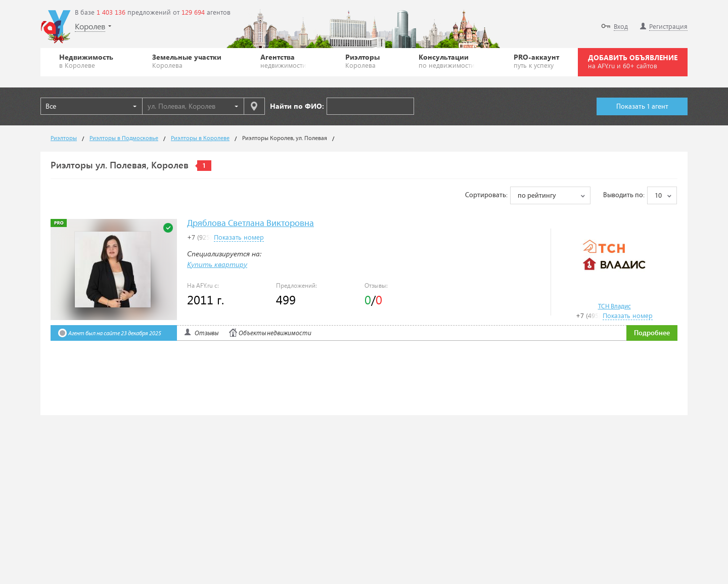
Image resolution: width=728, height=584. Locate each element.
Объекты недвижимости (275, 333)
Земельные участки (187, 61)
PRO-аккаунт (536, 61)
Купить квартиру (217, 264)
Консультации (447, 61)
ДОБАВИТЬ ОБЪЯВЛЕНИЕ (633, 61)
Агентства (283, 61)
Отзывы (207, 333)
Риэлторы (362, 61)
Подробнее (652, 333)
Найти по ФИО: (297, 106)
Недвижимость (86, 61)
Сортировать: (486, 195)
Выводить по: (624, 195)
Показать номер (628, 315)
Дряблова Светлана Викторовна (251, 224)
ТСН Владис (615, 307)
